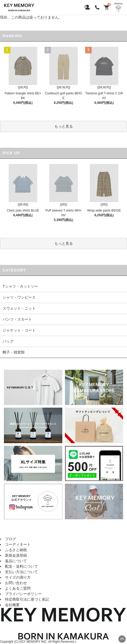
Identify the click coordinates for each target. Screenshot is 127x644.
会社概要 (12, 605)
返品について (16, 561)
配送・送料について (21, 566)
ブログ (10, 539)
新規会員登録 (16, 555)
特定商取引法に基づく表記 (27, 599)
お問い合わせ (16, 583)
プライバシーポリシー (23, 594)
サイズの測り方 (18, 577)
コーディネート (18, 544)
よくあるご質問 (18, 588)
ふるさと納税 (16, 550)
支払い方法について (21, 572)
